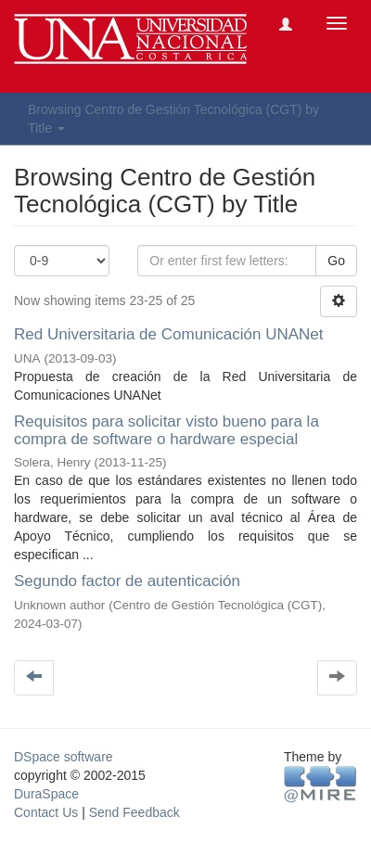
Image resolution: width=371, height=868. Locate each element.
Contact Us (46, 812)
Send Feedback (134, 812)
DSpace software (64, 757)
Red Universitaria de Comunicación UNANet (169, 334)
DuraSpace (46, 794)
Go (336, 261)
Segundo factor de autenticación (127, 581)
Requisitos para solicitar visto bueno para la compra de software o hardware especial (166, 430)
